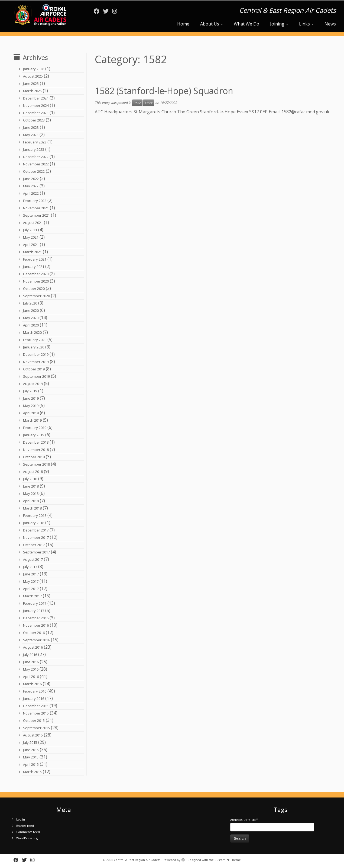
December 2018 (36, 442)
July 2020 (30, 303)
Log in (21, 819)
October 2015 (34, 720)
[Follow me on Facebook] (98, 11)
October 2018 (34, 457)
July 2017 (30, 567)
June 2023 (31, 127)
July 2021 (30, 230)
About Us (212, 24)
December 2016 (36, 618)
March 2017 (32, 596)
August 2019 (33, 384)
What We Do (246, 24)
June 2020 (31, 310)
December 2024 (36, 98)
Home (183, 24)
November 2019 (36, 362)
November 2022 (36, 164)
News (330, 24)
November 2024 (36, 105)
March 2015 (32, 772)
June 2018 (31, 486)
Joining (279, 24)
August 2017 (33, 559)
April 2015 (31, 764)
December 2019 (36, 354)
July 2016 (30, 655)
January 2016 (34, 699)
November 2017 (36, 537)
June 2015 (31, 750)
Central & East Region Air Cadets (137, 860)
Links (306, 24)
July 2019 (30, 391)
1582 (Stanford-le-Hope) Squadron (164, 91)
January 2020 (34, 347)
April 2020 (31, 325)
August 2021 (33, 223)
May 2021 (31, 237)
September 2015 (36, 728)
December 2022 (36, 157)
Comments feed (28, 832)
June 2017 (31, 574)
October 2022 (34, 171)
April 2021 (31, 245)
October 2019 (34, 369)
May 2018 (31, 494)
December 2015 (36, 706)
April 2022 (31, 193)
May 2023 (31, 135)
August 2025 (33, 76)
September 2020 (36, 296)
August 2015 (33, 735)
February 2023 (35, 142)
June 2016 (31, 662)
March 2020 (32, 332)
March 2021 (32, 252)
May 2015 (31, 757)
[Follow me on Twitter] (108, 11)
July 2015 (30, 742)
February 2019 (35, 428)
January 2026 (34, 69)
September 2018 (36, 464)
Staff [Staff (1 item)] (254, 820)
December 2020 (36, 274)
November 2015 (36, 713)
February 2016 (35, 691)
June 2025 (31, 84)
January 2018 (34, 523)
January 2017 (34, 611)
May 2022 (31, 186)
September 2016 (36, 640)
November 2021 (36, 208)
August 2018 (33, 472)
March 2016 (32, 684)
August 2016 (33, 647)
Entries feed (25, 826)
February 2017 (35, 603)
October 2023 (34, 120)
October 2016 (34, 633)
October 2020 (34, 289)
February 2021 (35, 259)
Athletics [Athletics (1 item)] (236, 820)
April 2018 (31, 501)
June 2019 (31, 398)
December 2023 (36, 113)
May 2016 (31, 669)
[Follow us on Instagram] (116, 11)
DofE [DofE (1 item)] (247, 820)
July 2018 (30, 479)
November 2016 (36, 625)
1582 (137, 103)
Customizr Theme (228, 860)
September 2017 (36, 552)
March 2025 (32, 91)
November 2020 (36, 281)
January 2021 (34, 267)
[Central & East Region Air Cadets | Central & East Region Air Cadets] (40, 15)
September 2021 (36, 215)
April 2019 (31, 413)
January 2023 (34, 149)
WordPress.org (27, 838)
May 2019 (31, 406)
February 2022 (35, 201)
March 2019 (32, 420)
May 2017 (31, 581)
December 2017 (36, 530)
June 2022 (31, 179)
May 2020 (31, 318)
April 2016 (31, 677)
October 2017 (34, 545)
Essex (149, 103)
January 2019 (34, 435)
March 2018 (32, 508)
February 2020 (35, 340)
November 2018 (36, 450)
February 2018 (35, 515)
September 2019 (36, 376)
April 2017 (31, 589)
